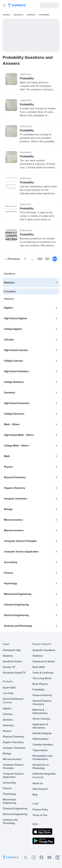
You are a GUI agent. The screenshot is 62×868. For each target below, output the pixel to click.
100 (40, 259)
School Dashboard (13, 699)
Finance (7, 788)
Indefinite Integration (44, 774)
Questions (19, 15)
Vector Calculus (41, 719)
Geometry (8, 725)
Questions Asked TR (14, 673)
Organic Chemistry (13, 742)
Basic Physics (40, 684)
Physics (7, 731)
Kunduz (6, 15)
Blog (35, 795)
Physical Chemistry (14, 737)
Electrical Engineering (15, 814)
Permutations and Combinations (42, 757)
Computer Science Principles (13, 766)
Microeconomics (12, 759)
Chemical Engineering (15, 808)
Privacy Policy (40, 809)
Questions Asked (12, 661)
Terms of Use (40, 815)
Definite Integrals (42, 733)
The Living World (42, 678)
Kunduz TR (9, 667)
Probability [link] (44, 15)
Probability (27, 78)
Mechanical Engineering (10, 801)
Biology (7, 753)
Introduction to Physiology (41, 766)
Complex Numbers (43, 745)
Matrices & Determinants (40, 711)
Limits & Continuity (43, 673)
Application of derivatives (40, 726)
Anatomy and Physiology (10, 821)
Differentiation (41, 739)
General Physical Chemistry (42, 702)
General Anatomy (42, 695)
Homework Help (12, 650)
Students (8, 656)
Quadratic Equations (44, 650)
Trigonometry (40, 750)
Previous (12, 259)
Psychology (9, 794)
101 (47, 259)
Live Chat (8, 693)
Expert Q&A (9, 688)
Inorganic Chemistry (14, 748)
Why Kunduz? (40, 789)
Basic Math (39, 667)
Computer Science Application (13, 775)
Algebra (7, 708)
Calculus (8, 714)
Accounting (9, 783)
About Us (38, 783)
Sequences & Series (44, 661)
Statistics (31, 15)
